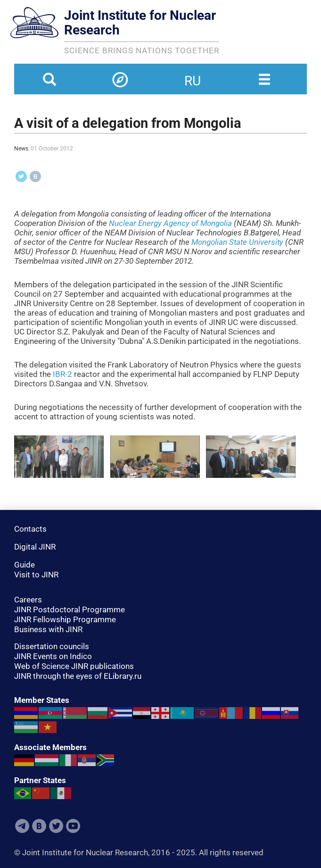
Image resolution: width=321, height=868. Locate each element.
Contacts (30, 529)
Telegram (22, 826)
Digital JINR (35, 547)
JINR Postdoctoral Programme (70, 609)
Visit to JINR (36, 575)
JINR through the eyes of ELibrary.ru (78, 676)
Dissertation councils (52, 646)
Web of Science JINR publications (74, 666)
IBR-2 (62, 374)
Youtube (73, 826)
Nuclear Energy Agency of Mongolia (170, 223)
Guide (25, 565)
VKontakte (39, 826)
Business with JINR (48, 629)
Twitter (56, 826)
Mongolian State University (237, 242)
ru (193, 75)
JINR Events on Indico (53, 656)
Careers (28, 600)
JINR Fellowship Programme (65, 619)
